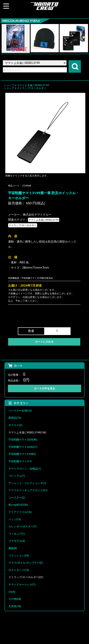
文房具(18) (15, 606)
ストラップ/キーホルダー (32, 88)
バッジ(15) (15, 519)
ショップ (9, 85)
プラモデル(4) (17, 541)
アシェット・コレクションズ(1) (27, 483)
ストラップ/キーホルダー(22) (26, 577)
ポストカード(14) (19, 570)
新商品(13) (15, 418)
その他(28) (15, 599)
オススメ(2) (15, 425)
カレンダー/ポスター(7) (23, 526)
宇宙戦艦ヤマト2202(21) (23, 447)
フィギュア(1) (17, 534)
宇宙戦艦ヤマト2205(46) (23, 440)
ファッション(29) (19, 556)
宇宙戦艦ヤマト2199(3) (22, 454)
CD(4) (12, 592)
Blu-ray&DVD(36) (18, 505)
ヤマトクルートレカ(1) (22, 584)
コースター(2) (17, 498)
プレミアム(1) (17, 476)
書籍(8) (13, 548)
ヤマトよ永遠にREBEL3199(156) (27, 432)
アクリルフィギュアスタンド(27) (28, 490)
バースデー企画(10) (20, 411)
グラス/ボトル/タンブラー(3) (26, 563)
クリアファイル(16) (20, 512)
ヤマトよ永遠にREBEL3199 (33, 85)
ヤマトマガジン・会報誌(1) (25, 469)
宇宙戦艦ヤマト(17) (20, 461)
